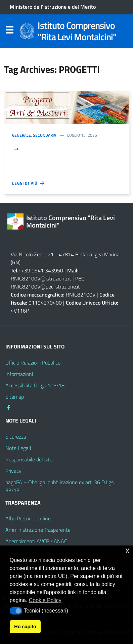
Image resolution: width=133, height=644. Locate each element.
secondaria (45, 135)
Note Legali (18, 448)
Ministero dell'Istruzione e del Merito (53, 7)
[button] (16, 611)
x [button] (127, 550)
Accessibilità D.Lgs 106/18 (35, 385)
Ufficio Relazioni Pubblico (33, 363)
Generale (21, 135)
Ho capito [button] (25, 627)
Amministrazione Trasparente (38, 530)
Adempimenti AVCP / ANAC (36, 541)
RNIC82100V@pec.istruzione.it (45, 286)
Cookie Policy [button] (45, 600)
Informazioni (19, 374)
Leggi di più (29, 183)
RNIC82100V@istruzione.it (41, 278)
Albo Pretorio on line (28, 518)
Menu (9, 31)
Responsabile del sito (29, 459)
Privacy (13, 471)
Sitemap (15, 397)
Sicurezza (16, 437)
